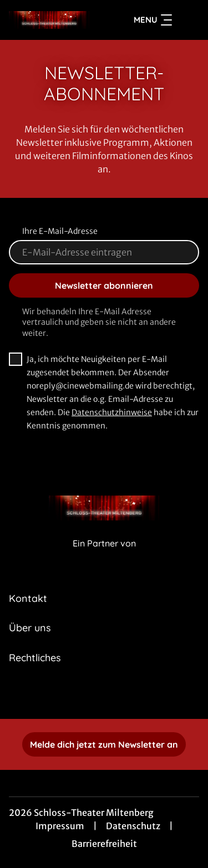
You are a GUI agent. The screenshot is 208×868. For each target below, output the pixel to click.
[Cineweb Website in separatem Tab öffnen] (104, 555)
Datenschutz (133, 826)
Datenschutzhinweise (112, 412)
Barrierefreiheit (104, 844)
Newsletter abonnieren (104, 285)
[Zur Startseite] (49, 20)
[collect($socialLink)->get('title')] (104, 695)
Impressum (60, 826)
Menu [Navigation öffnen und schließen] (153, 20)
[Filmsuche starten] (188, 20)
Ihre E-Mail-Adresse (60, 231)
